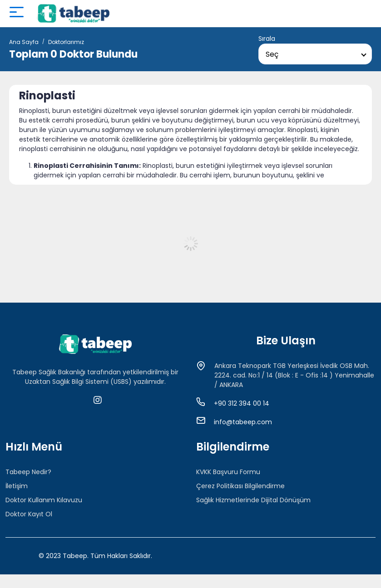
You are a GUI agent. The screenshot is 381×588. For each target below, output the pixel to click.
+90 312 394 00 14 (242, 403)
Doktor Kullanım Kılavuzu (44, 500)
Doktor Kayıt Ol (29, 514)
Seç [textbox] (272, 54)
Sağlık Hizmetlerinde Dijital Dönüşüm (253, 500)
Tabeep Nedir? (28, 472)
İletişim (17, 486)
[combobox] (315, 54)
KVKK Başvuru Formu (228, 472)
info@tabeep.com (243, 422)
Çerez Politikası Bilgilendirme (240, 486)
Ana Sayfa (24, 42)
